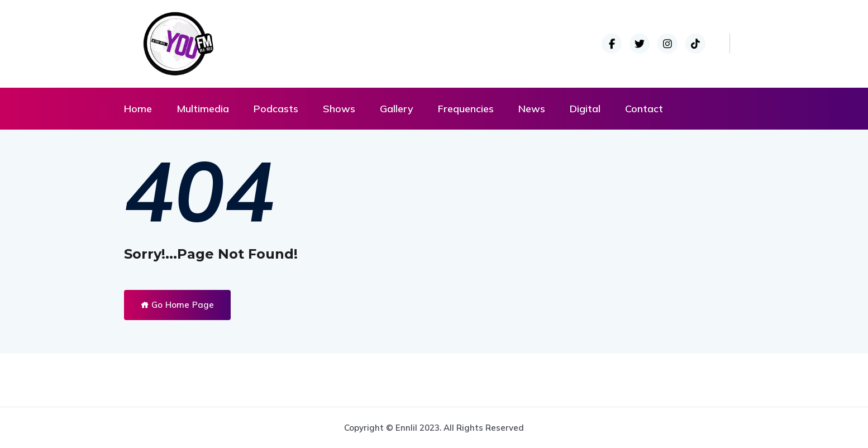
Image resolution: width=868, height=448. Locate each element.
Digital (585, 109)
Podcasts (276, 109)
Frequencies (466, 109)
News (532, 109)
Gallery (397, 109)
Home (138, 109)
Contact (644, 109)
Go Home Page (177, 305)
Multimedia (203, 109)
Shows (339, 109)
